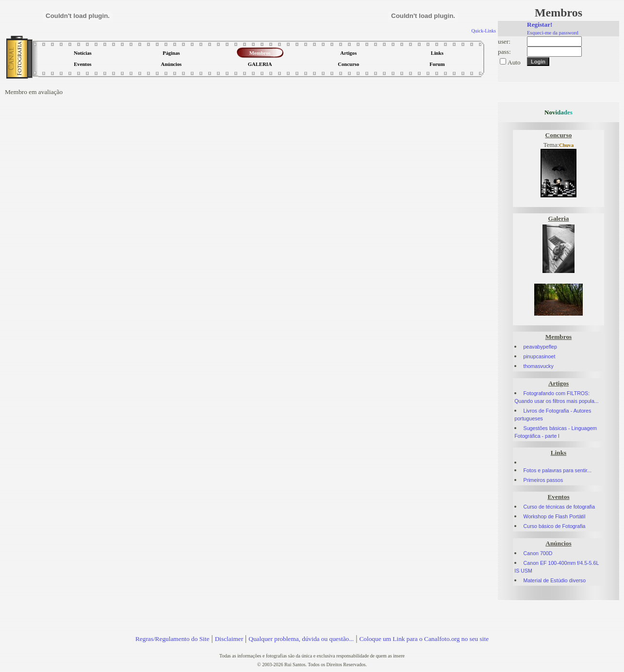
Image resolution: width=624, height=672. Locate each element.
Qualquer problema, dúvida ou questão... (301, 639)
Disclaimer (229, 639)
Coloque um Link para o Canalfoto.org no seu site (424, 639)
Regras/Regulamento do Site (172, 639)
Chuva (566, 145)
